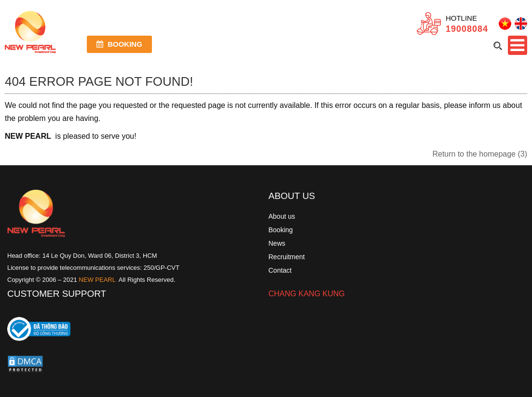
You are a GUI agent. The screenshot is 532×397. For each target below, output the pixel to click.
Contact (280, 270)
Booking (119, 44)
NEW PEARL (97, 280)
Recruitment (287, 257)
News (277, 243)
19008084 (467, 29)
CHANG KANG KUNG (307, 294)
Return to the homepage (480, 154)
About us (282, 216)
